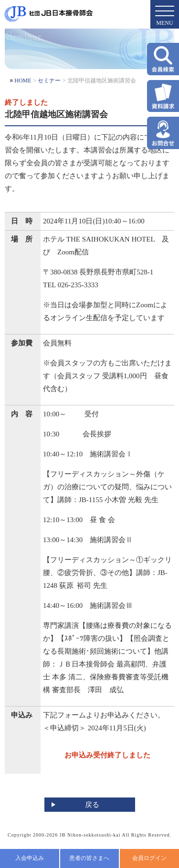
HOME (23, 81)
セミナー (49, 81)
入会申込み (30, 858)
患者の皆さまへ (89, 858)
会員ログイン (149, 858)
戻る (92, 805)
